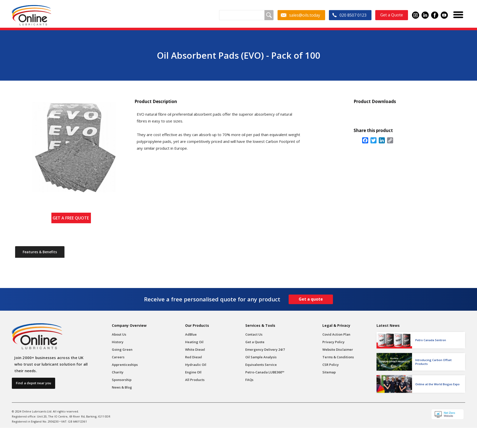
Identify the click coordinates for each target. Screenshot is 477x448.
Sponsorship (122, 380)
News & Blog (122, 387)
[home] (31, 15)
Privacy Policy (333, 342)
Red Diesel (194, 357)
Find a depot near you (33, 383)
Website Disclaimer (338, 349)
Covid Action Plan (336, 334)
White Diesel (195, 349)
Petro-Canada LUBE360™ (265, 372)
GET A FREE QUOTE (72, 218)
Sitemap (329, 372)
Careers (118, 357)
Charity (118, 372)
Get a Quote (255, 342)
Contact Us (254, 334)
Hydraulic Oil (196, 365)
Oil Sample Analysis (261, 357)
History (118, 342)
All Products (195, 380)
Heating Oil (194, 342)
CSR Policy (331, 365)
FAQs (249, 380)
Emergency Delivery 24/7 (265, 349)
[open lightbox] (71, 147)
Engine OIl (193, 372)
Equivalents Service (261, 365)
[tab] (40, 252)
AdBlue (191, 334)
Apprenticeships (125, 365)
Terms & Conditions (338, 357)
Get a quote (311, 299)
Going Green (122, 349)
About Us (119, 334)
